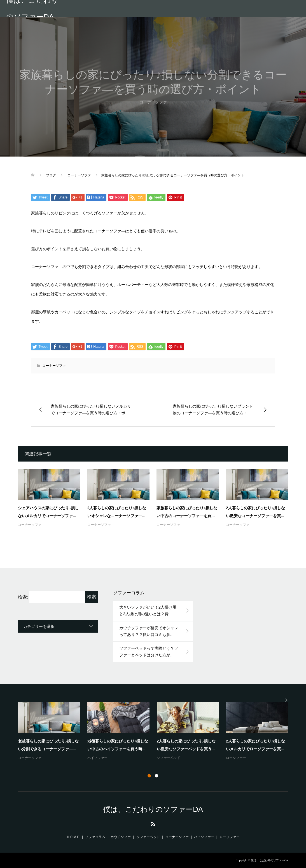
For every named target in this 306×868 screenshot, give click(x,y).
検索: (23, 597)
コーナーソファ (54, 366)
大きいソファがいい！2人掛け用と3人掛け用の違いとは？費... (148, 611)
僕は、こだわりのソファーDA (32, 8)
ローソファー (236, 758)
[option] (157, 732)
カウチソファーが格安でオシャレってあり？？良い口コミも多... (149, 631)
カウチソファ (121, 837)
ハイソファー (97, 758)
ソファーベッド (169, 758)
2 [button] (156, 776)
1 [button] (149, 776)
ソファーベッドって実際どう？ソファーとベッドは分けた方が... (149, 652)
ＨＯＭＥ (73, 837)
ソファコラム (95, 837)
